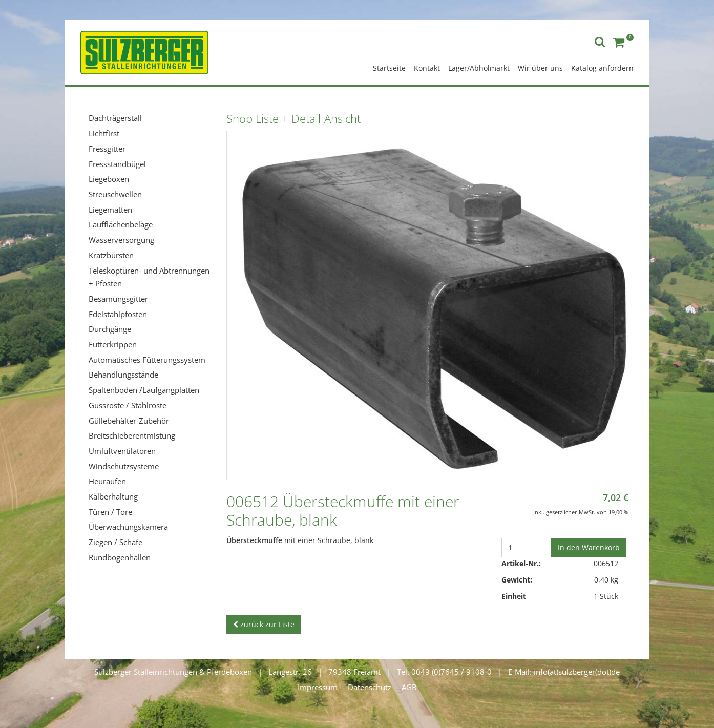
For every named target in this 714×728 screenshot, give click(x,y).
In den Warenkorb (589, 547)
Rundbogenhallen (120, 557)
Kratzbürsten (111, 255)
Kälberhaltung (113, 496)
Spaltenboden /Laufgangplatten (144, 390)
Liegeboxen (109, 179)
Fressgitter (107, 149)
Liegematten (110, 210)
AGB (409, 687)
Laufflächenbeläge (121, 224)
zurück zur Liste (264, 624)
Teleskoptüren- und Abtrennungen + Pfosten (149, 277)
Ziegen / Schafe (115, 542)
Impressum (318, 687)
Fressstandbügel (117, 164)
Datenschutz (370, 687)
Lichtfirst (104, 133)
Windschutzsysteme (124, 466)
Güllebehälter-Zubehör (129, 421)
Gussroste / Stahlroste (128, 405)
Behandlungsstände (123, 375)
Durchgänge (110, 329)
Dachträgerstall (115, 118)
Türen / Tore (110, 512)
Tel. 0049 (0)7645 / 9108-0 (444, 672)
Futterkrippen (113, 344)
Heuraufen (107, 481)
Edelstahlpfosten (118, 314)
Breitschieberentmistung (132, 435)
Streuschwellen (115, 194)
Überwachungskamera (128, 527)
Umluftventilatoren (122, 451)
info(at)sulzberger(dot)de (577, 672)
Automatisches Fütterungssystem (147, 360)
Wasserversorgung (121, 240)
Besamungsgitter (118, 299)
